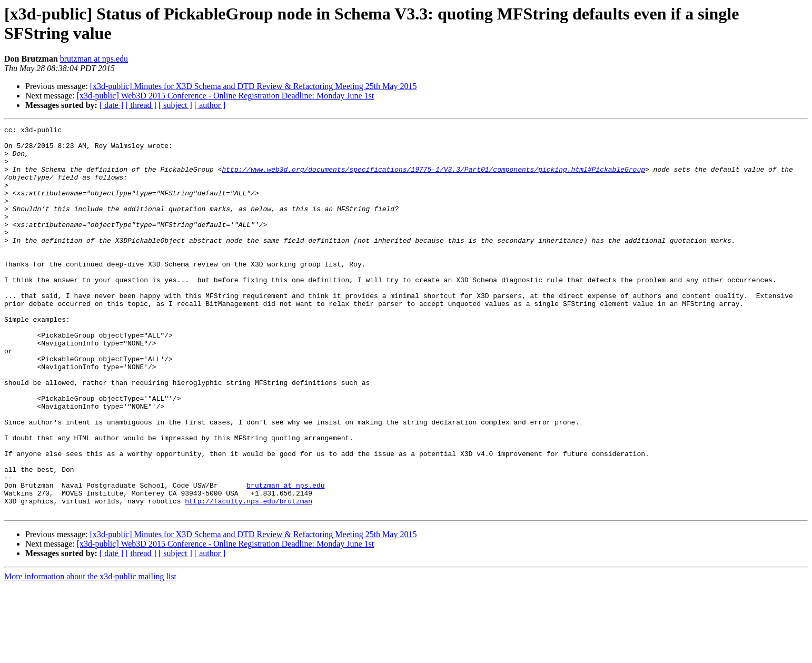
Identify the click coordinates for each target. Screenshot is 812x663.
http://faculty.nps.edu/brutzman (249, 577)
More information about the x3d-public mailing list (90, 654)
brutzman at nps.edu (94, 59)
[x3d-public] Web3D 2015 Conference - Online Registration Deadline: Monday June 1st (226, 96)
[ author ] (210, 105)
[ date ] (111, 105)
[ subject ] (175, 105)
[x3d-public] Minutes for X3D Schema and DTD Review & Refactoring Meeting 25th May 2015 (254, 86)
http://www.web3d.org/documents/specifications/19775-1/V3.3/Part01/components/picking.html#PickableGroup (433, 179)
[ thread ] (141, 105)
